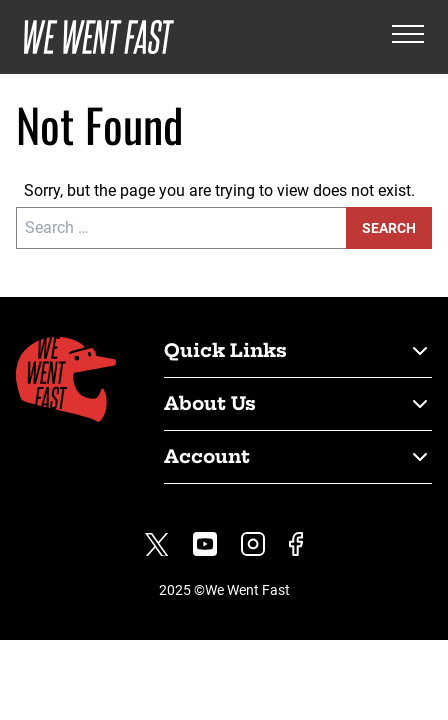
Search (389, 228)
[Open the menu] (408, 37)
